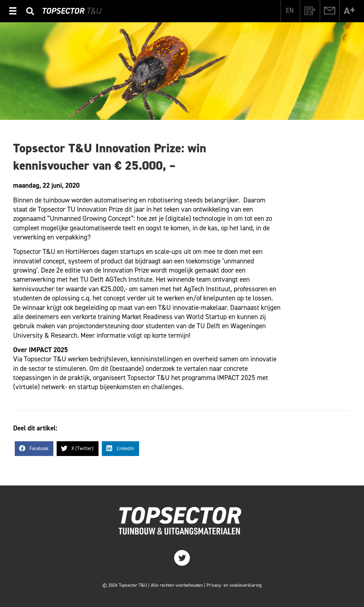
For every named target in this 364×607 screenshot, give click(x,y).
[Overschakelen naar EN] (290, 10)
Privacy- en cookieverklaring (234, 585)
